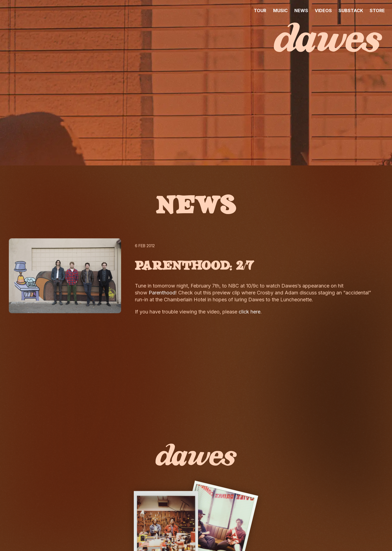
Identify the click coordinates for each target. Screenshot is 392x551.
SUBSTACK (351, 10)
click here (250, 312)
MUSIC (280, 10)
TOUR (260, 10)
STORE (377, 10)
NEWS (301, 10)
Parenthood (162, 293)
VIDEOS (323, 10)
